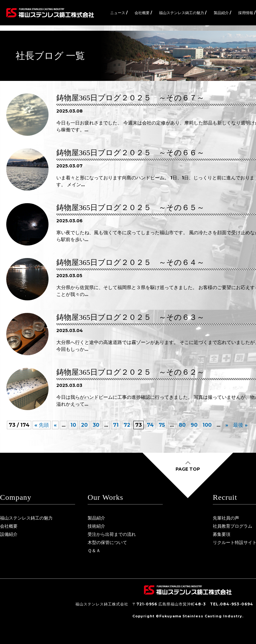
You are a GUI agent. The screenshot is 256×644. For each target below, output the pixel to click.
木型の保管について (107, 542)
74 (150, 425)
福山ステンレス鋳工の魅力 (26, 518)
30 (96, 425)
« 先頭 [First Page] (42, 425)
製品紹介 (96, 518)
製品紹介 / (223, 13)
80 (182, 425)
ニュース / (119, 13)
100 (207, 425)
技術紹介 (96, 526)
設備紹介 (9, 534)
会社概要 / (143, 13)
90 (194, 425)
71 (116, 425)
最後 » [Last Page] (240, 425)
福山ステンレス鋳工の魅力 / (183, 13)
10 (73, 425)
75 (162, 425)
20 (84, 425)
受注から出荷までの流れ (112, 534)
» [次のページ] (227, 425)
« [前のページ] (55, 425)
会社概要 (9, 526)
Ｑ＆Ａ (94, 551)
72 (127, 425)
